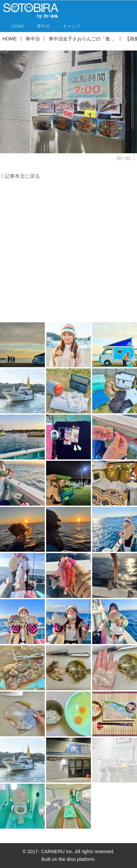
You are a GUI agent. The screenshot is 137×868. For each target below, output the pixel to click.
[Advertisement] (68, 253)
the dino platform (76, 859)
